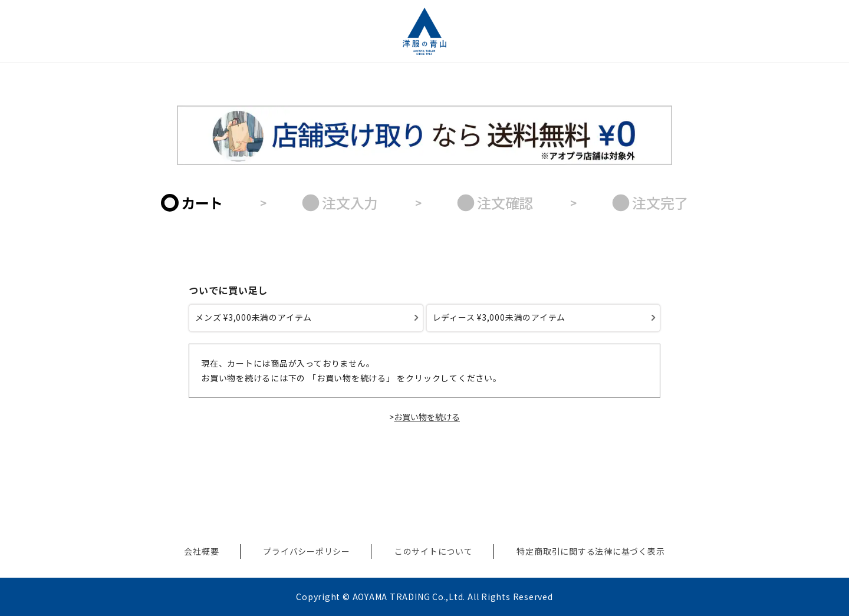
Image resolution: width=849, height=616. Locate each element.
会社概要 (201, 551)
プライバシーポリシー (307, 551)
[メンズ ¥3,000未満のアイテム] (306, 318)
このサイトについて (434, 551)
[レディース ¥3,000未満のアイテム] (544, 318)
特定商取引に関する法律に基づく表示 (590, 551)
